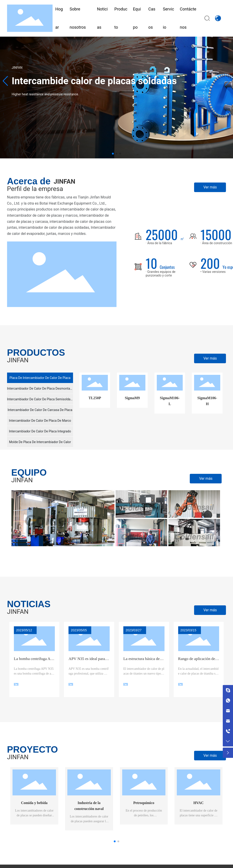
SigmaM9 (132, 398)
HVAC (199, 803)
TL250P (95, 398)
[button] (113, 154)
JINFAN (17, 68)
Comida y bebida (34, 803)
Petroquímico (144, 803)
